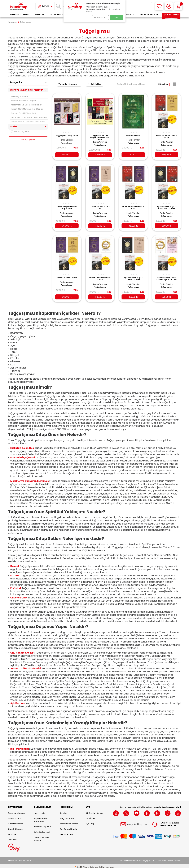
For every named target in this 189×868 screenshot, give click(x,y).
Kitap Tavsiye (127, 15)
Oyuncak (12, 838)
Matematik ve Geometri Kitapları (27, 105)
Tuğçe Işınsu (67, 143)
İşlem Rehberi (66, 833)
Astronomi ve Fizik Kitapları (24, 101)
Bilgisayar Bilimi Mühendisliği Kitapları (29, 117)
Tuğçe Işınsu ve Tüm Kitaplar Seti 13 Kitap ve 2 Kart (100, 136)
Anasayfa (12, 22)
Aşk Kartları (17, 701)
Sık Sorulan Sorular (94, 811)
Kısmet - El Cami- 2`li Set (67, 276)
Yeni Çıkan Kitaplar (69, 822)
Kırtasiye (40, 15)
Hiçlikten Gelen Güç (22, 446)
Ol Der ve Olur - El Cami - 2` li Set (166, 135)
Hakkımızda (39, 811)
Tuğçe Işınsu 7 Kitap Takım (67, 135)
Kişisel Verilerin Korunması (41, 818)
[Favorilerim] (159, 6)
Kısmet (15, 564)
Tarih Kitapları (15, 817)
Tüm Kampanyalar (149, 15)
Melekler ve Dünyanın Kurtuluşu (30, 479)
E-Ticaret (85, 865)
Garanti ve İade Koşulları (41, 837)
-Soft (78, 865)
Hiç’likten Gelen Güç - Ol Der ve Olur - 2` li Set (166, 205)
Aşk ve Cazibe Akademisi (26, 667)
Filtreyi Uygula (28, 139)
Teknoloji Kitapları (19, 96)
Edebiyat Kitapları (20, 15)
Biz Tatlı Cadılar (20, 747)
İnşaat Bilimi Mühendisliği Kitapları (27, 109)
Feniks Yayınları (20, 132)
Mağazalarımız (67, 817)
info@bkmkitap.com (137, 822)
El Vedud (16, 586)
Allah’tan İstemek (133, 134)
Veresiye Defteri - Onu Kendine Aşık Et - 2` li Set (166, 276)
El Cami (15, 574)
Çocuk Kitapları (15, 827)
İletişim (63, 811)
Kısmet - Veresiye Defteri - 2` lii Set (100, 276)
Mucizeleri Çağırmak (23, 456)
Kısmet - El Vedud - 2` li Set (100, 205)
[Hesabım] (169, 6)
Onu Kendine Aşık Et (22, 651)
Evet (117, 18)
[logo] (19, 6)
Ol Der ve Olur (19, 596)
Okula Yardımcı (58, 15)
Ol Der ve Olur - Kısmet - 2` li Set (133, 205)
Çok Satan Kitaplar (69, 827)
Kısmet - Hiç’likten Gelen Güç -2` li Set (67, 205)
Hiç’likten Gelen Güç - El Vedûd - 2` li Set (133, 276)
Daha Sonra (99, 18)
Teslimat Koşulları (42, 825)
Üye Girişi (90, 822)
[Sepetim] (178, 6)
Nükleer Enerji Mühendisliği (24, 113)
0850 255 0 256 (168, 824)
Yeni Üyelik (91, 817)
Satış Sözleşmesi (42, 830)
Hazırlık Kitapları (16, 822)
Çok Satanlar (171, 15)
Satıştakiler (95, 84)
